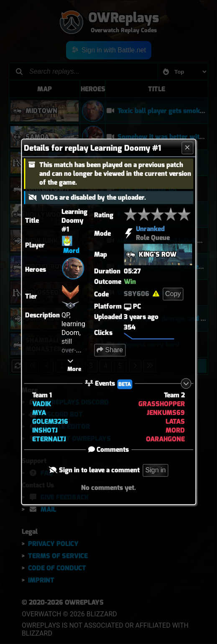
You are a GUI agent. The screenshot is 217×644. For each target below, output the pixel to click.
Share (110, 350)
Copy (173, 294)
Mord (71, 251)
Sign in (156, 470)
